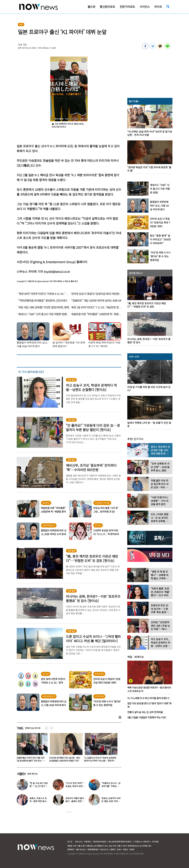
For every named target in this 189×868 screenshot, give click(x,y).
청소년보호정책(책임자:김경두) (120, 842)
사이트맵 (155, 842)
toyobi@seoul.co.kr (57, 272)
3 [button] (71, 812)
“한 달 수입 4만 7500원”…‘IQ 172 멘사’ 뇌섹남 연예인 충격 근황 (39, 786)
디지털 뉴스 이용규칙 (142, 842)
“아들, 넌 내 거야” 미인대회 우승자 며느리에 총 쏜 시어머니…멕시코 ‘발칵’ (32, 759)
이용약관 (87, 842)
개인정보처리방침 (99, 842)
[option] (32, 748)
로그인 (70, 842)
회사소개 (78, 842)
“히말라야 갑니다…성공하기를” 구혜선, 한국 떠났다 (111, 786)
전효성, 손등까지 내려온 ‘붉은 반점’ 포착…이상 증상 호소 (111, 801)
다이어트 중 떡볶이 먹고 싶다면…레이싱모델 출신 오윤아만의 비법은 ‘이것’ (101, 759)
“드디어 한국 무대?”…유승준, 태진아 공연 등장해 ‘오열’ (75, 786)
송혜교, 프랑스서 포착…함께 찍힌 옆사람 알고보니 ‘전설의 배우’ (39, 801)
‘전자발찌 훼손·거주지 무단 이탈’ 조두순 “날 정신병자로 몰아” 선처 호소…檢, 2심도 (67, 761)
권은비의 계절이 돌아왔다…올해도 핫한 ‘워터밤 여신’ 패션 (75, 801)
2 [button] (69, 812)
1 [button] (67, 812)
